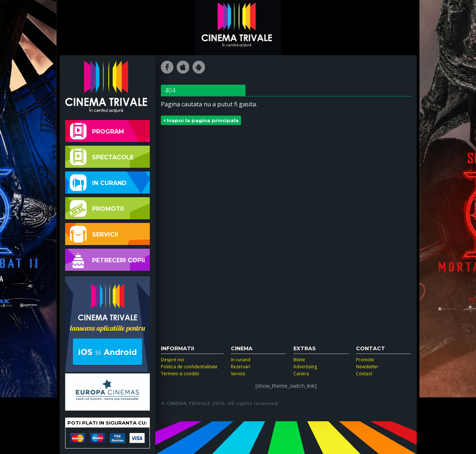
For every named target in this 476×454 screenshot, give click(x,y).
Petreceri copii (107, 260)
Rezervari (241, 367)
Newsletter (367, 367)
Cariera (301, 374)
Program (97, 131)
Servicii (94, 234)
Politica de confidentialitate (189, 367)
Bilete (299, 360)
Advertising (305, 367)
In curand (98, 183)
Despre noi (172, 360)
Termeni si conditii (180, 374)
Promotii (97, 208)
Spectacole (102, 157)
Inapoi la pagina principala (201, 120)
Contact (364, 374)
